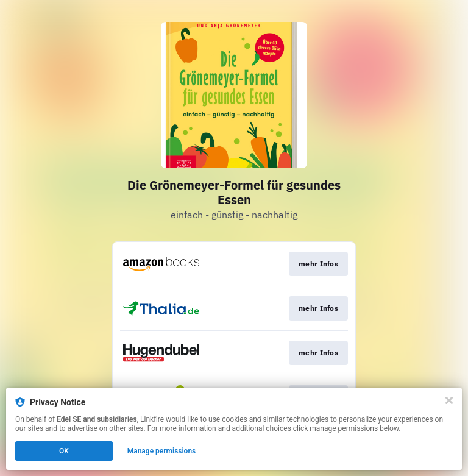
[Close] (449, 400)
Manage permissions (162, 451)
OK (64, 451)
